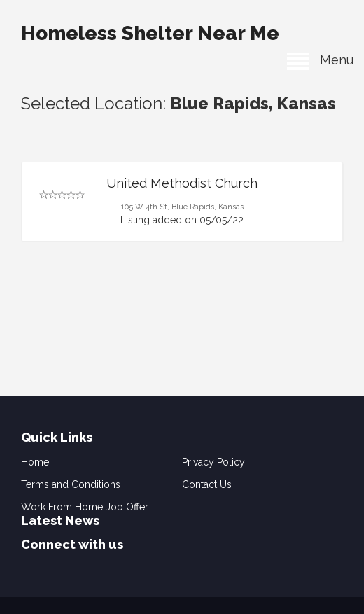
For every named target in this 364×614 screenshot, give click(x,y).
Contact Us (207, 484)
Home (35, 462)
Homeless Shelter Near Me (150, 33)
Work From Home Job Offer (85, 507)
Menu (320, 60)
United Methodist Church (182, 183)
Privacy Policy (213, 462)
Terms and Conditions (71, 484)
